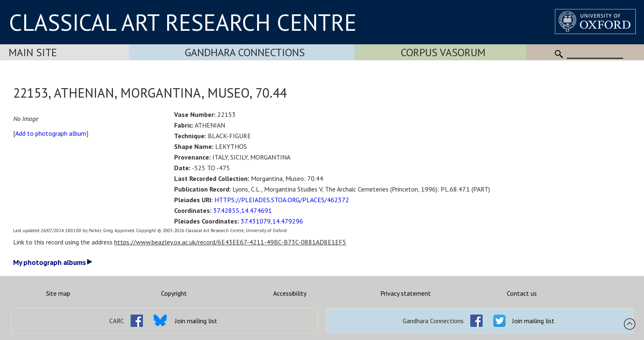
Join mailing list (196, 321)
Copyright (174, 293)
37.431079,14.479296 (272, 221)
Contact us (522, 293)
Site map (58, 293)
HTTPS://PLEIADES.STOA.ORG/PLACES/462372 (282, 200)
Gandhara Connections (245, 52)
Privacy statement (406, 293)
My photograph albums (53, 262)
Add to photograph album (51, 133)
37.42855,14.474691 (243, 210)
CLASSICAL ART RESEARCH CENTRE (183, 22)
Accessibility (290, 293)
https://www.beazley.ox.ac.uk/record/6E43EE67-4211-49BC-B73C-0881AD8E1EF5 (230, 242)
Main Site (33, 52)
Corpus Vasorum (443, 52)
